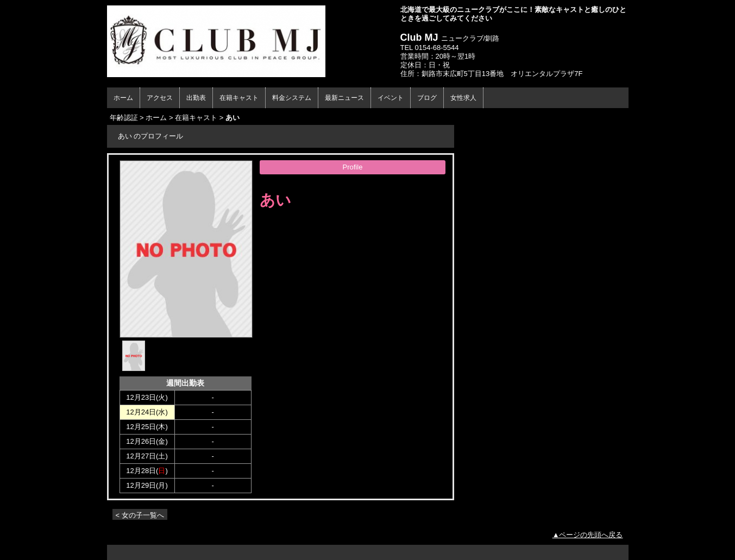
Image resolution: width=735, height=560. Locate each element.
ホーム (123, 98)
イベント (391, 98)
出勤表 (196, 98)
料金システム (292, 98)
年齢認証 (124, 118)
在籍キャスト (239, 98)
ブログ (427, 98)
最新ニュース (344, 98)
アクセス (160, 98)
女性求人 (463, 98)
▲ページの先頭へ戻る (588, 535)
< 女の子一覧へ (140, 515)
